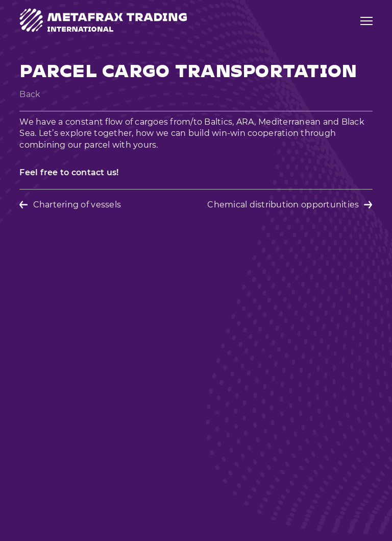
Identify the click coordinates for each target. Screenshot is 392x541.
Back (30, 94)
